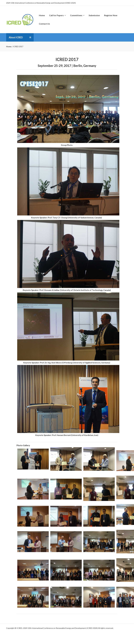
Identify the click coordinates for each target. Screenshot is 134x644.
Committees (77, 15)
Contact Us (44, 24)
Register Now (111, 15)
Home (42, 15)
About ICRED (16, 37)
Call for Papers (57, 15)
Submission (94, 15)
